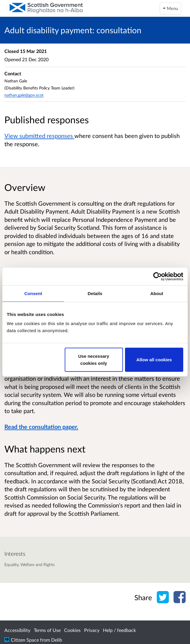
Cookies (72, 630)
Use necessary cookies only (94, 360)
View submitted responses (39, 136)
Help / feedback (119, 630)
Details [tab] (95, 293)
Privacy (92, 630)
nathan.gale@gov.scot (24, 95)
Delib (57, 640)
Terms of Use (47, 630)
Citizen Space (25, 640)
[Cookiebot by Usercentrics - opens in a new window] (157, 276)
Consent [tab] (33, 293)
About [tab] (157, 293)
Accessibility (17, 630)
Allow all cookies (154, 360)
